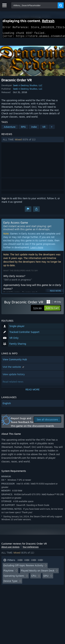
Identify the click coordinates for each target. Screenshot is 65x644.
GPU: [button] (46, 578)
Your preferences (31, 549)
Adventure (10, 129)
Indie (34, 129)
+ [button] (52, 129)
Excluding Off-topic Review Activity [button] (23, 567)
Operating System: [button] (14, 578)
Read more (55, 293)
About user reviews (10, 549)
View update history (14, 376)
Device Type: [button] (11, 583)
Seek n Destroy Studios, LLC (28, 87)
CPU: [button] (34, 578)
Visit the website (14, 369)
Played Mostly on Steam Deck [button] (38, 573)
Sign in (5, 200)
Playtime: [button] (9, 573)
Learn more (37, 249)
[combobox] (35, 5)
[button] (33, 142)
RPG (23, 129)
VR (44, 129)
